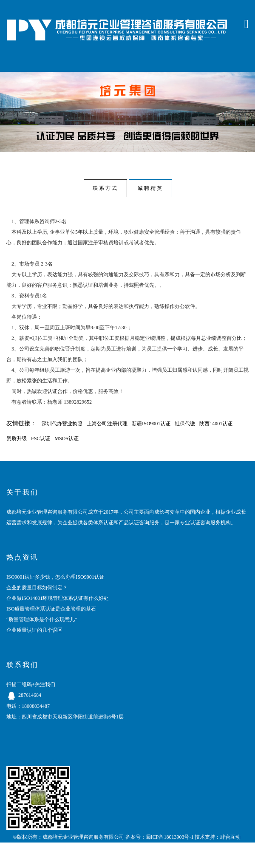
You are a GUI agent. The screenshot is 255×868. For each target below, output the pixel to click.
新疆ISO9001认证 (151, 424)
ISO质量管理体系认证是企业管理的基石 (51, 609)
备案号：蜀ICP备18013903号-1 (160, 837)
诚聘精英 (150, 188)
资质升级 (17, 438)
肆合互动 (230, 837)
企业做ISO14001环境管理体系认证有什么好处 (58, 598)
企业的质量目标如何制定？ (37, 588)
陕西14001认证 (216, 424)
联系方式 (105, 188)
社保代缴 (185, 424)
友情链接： (21, 423)
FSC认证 (41, 438)
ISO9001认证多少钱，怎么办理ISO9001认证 (55, 577)
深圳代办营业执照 (62, 424)
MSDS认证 (67, 438)
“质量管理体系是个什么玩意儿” (42, 619)
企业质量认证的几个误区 (34, 630)
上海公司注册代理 (107, 424)
